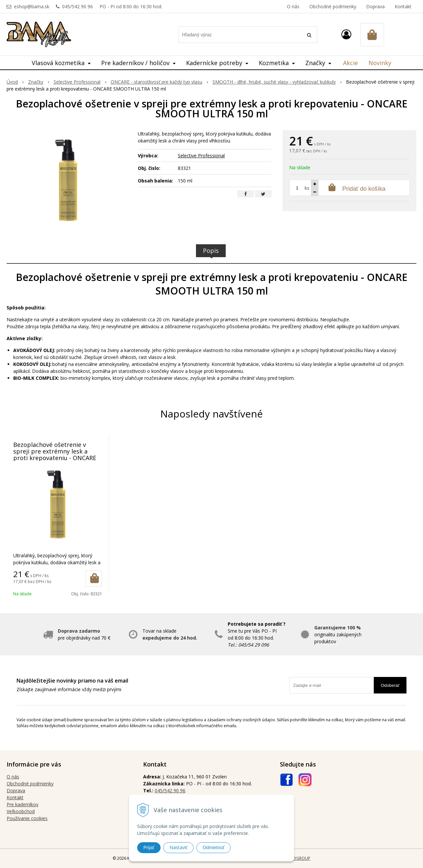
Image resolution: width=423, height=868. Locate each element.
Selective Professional (201, 156)
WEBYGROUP (298, 858)
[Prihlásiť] (346, 34)
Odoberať (390, 685)
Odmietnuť (213, 848)
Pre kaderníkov (22, 804)
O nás (293, 6)
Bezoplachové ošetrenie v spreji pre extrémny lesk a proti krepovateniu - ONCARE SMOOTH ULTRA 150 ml (55, 454)
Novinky (380, 63)
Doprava (375, 6)
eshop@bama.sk (32, 6)
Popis (211, 251)
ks (307, 188)
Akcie (350, 63)
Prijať (149, 848)
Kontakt (403, 6)
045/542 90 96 (77, 6)
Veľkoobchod (21, 811)
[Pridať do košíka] (94, 578)
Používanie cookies (27, 818)
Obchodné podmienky (333, 6)
